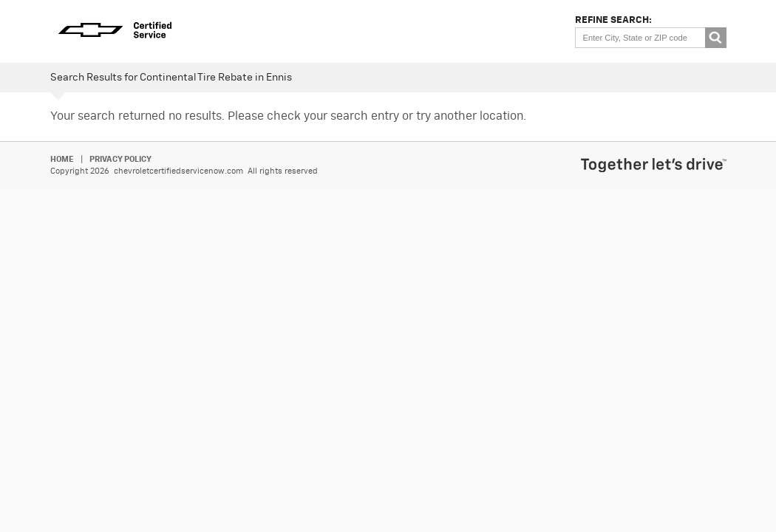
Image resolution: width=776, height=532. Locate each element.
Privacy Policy (120, 159)
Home (62, 159)
